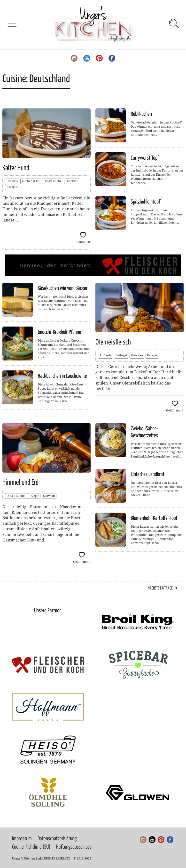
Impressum (22, 839)
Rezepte (12, 187)
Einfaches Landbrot (148, 474)
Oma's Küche (53, 181)
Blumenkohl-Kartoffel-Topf (154, 518)
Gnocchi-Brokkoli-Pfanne (59, 332)
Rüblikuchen (141, 114)
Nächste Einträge (160, 588)
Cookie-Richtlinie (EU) (31, 847)
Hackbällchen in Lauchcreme (62, 376)
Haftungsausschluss (74, 847)
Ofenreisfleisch (113, 342)
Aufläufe (105, 355)
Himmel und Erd (20, 483)
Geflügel (121, 355)
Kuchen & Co (31, 181)
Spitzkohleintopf (145, 202)
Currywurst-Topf (145, 158)
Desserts (12, 181)
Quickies (72, 181)
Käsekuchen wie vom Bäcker (63, 288)
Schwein (49, 496)
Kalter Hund (16, 168)
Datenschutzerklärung (57, 839)
